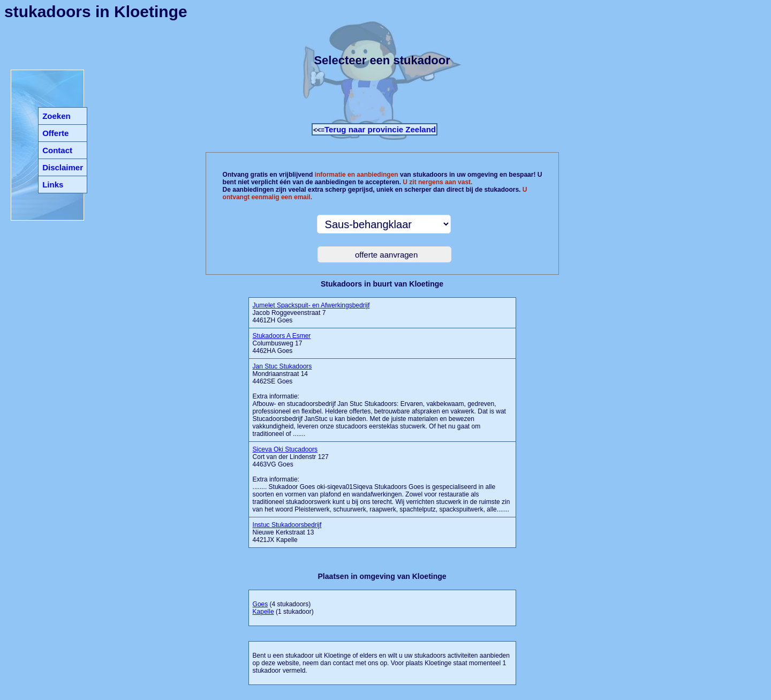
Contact (57, 150)
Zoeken (56, 116)
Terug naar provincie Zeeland (380, 129)
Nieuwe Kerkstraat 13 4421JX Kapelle (287, 532)
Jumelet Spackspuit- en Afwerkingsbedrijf (311, 305)
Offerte (55, 133)
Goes (260, 604)
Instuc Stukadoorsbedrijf (287, 525)
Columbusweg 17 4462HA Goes (282, 343)
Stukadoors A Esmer (282, 336)
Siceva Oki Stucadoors (285, 449)
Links (53, 185)
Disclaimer (63, 167)
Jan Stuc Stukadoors (282, 366)
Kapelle (263, 612)
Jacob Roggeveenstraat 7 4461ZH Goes (311, 313)
